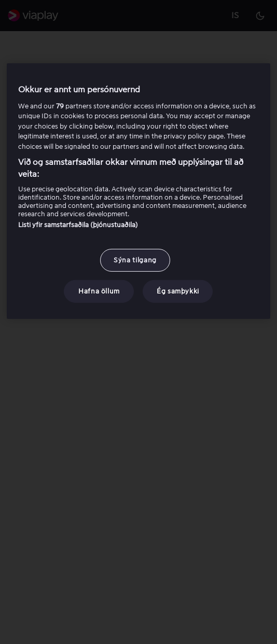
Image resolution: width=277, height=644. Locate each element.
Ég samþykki (178, 291)
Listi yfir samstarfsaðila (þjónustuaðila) (78, 225)
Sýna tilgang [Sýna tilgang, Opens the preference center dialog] (135, 260)
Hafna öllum (99, 291)
